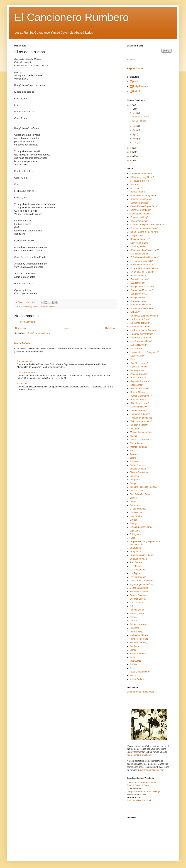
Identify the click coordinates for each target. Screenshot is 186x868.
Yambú (133, 675)
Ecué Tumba (136, 516)
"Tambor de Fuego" (139, 410)
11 (132, 109)
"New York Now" (137, 356)
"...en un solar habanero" (141, 174)
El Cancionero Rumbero (72, 17)
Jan (135, 143)
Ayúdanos (134, 454)
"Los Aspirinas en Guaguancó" (144, 352)
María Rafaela (22, 343)
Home (66, 328)
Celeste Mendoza (138, 469)
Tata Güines (135, 661)
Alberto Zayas (136, 443)
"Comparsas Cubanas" (140, 214)
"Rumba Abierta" (138, 392)
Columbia (134, 476)
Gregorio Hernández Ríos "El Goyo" (144, 792)
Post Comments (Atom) (39, 333)
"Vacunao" (135, 429)
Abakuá (133, 436)
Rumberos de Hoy (138, 643)
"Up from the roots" (139, 425)
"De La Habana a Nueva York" (144, 232)
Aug (135, 130)
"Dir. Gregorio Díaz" (139, 246)
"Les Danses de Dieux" (141, 341)
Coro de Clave (137, 491)
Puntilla (133, 621)
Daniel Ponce (136, 513)
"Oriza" (133, 359)
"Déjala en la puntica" (140, 239)
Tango (133, 657)
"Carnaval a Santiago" (140, 210)
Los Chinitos (136, 566)
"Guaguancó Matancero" (141, 290)
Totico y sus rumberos (140, 672)
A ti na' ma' (22, 384)
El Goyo (134, 523)
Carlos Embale (137, 465)
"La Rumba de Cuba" (140, 319)
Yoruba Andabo (137, 679)
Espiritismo (135, 531)
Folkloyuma (135, 534)
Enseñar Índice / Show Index (141, 692)
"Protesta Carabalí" (139, 374)
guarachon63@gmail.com (139, 755)
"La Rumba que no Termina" (143, 330)
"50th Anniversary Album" (142, 177)
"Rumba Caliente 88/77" (141, 396)
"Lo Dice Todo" (137, 348)
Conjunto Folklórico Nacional (143, 487)
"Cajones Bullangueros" (141, 199)
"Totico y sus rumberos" (141, 421)
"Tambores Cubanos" (140, 414)
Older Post (110, 328)
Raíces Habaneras (139, 624)
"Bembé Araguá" (138, 192)
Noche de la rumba (139, 592)
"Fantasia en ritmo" (139, 276)
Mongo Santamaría (139, 588)
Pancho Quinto (137, 610)
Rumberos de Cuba (139, 639)
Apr (135, 134)
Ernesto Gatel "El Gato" (138, 785)
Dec (135, 113)
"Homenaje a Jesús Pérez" (142, 308)
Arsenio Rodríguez (139, 447)
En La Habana (139, 121)
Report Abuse (135, 68)
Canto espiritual (24, 361)
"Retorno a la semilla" (140, 389)
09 (132, 152)
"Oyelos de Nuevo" (139, 367)
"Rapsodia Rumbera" (140, 381)
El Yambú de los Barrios (141, 527)
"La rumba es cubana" (140, 327)
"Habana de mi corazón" (141, 305)
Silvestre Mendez (48, 306)
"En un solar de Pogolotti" (142, 272)
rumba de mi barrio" (139, 635)
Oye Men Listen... (138, 599)
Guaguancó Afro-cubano (141, 555)
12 (132, 105)
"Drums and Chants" (139, 254)
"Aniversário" (136, 188)
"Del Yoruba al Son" (139, 243)
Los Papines (136, 573)
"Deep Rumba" (137, 236)
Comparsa (135, 480)
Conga (133, 483)
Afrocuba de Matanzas (140, 440)
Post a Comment (27, 322)
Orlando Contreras (139, 595)
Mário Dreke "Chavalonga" (142, 581)
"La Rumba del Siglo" (140, 323)
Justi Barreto (136, 562)
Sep (135, 126)
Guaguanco (135, 548)
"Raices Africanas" (138, 378)
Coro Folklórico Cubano (141, 494)
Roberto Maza (136, 632)
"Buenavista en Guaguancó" (143, 196)
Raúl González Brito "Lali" (139, 800)
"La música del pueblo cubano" (144, 316)
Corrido (133, 498)
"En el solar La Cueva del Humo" (145, 268)
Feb (135, 139)
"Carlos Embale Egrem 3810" (144, 206)
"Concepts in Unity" (139, 217)
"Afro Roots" (135, 185)
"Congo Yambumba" (139, 221)
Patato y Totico (137, 614)
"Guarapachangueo (139, 301)
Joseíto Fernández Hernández (141, 783)
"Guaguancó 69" (137, 283)
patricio (137, 91)
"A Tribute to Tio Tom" (140, 181)
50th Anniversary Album (141, 432)
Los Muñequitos (137, 570)
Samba (133, 650)
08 (132, 156)
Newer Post (21, 328)
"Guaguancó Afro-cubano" (142, 287)
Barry (136, 82)
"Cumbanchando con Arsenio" (144, 228)
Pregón (133, 617)
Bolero (133, 458)
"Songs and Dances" (139, 407)
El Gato (133, 520)
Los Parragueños (138, 577)
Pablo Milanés (136, 603)
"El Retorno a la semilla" (141, 261)
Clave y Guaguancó (139, 472)
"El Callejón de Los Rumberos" (144, 257)
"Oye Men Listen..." (139, 363)
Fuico (132, 538)
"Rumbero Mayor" (138, 400)
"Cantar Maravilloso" (139, 203)
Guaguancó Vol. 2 (138, 559)
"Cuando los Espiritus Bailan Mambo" (147, 225)
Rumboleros (135, 646)
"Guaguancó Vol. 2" (139, 298)
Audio (132, 451)
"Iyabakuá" (135, 312)
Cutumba (134, 505)
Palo (132, 606)
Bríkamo (134, 461)
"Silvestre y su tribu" (31, 306)
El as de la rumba (141, 117)
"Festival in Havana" (139, 279)
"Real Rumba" (136, 385)
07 (132, 160)
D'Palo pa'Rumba (138, 509)
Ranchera (134, 628)
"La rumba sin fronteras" (141, 334)
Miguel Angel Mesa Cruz (141, 584)
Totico (132, 668)
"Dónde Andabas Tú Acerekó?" (144, 250)
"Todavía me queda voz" (141, 418)
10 (132, 148)
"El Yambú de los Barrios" (142, 265)
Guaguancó (135, 552)
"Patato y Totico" (137, 370)
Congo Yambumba (26, 373)
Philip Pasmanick (141, 86)
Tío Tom (134, 664)
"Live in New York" (138, 345)
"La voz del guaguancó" (141, 338)
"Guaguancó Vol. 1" (139, 294)
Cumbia (133, 502)
